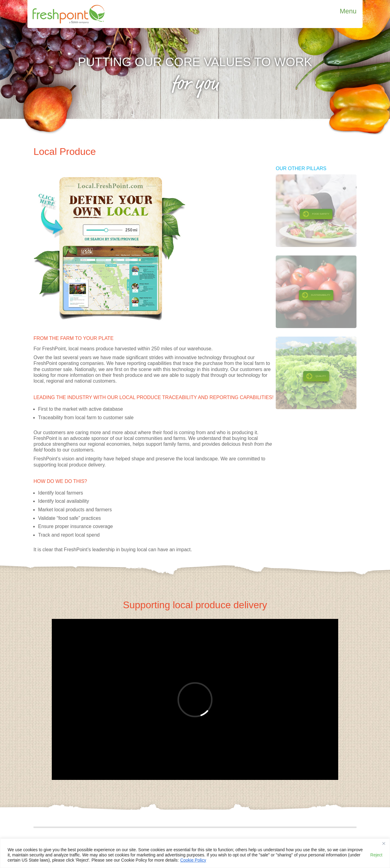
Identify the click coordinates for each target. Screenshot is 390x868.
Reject (376, 855)
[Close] (384, 844)
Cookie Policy (193, 860)
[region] (195, 853)
